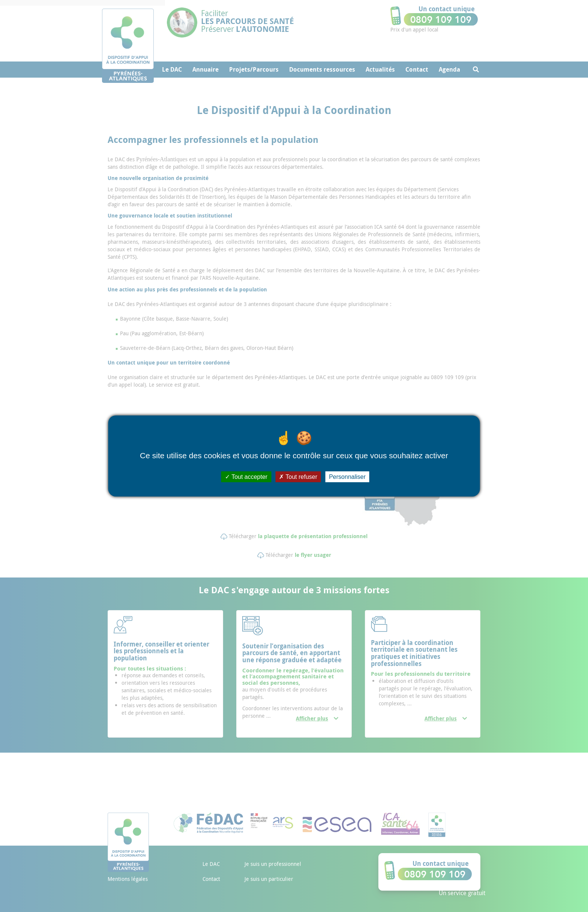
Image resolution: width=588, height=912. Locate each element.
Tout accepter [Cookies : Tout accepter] (246, 477)
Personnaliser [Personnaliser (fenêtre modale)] (347, 477)
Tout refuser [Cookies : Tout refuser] (298, 477)
